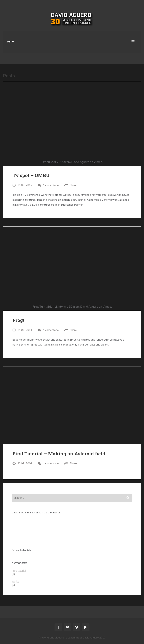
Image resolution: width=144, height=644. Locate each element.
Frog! (18, 320)
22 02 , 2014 (25, 463)
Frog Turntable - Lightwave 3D (53, 306)
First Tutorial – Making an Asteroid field (59, 454)
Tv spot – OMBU (31, 175)
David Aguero (80, 162)
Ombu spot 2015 (53, 162)
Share (73, 185)
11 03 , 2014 (25, 330)
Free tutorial (19, 571)
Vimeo (98, 162)
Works (15, 582)
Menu (10, 42)
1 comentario (51, 185)
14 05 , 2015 (25, 185)
